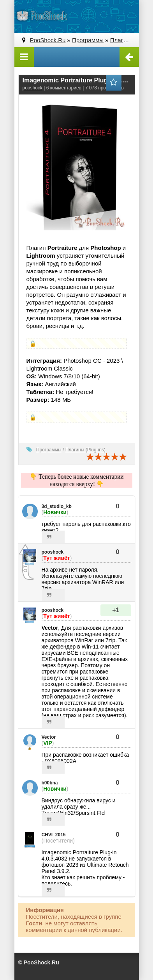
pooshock (33, 88)
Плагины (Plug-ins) (85, 450)
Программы (49, 450)
